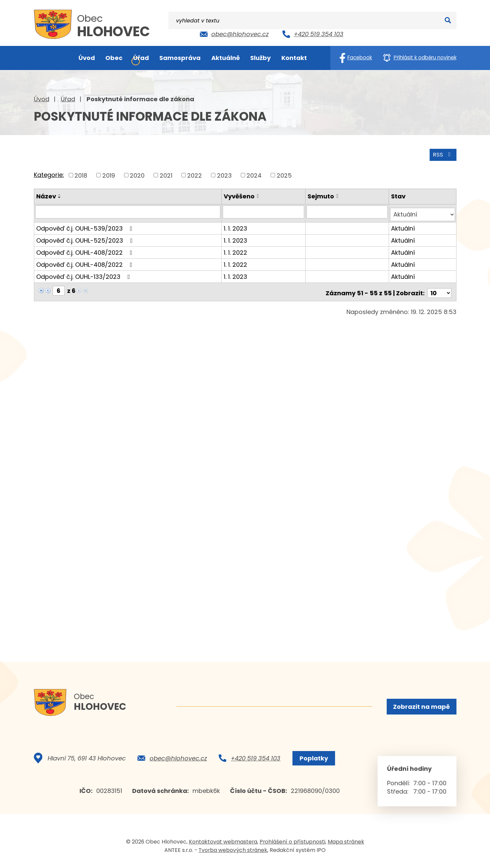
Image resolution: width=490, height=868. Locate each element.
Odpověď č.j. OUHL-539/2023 (86, 224)
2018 (81, 174)
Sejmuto (321, 195)
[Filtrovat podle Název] (128, 211)
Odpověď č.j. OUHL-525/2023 (86, 236)
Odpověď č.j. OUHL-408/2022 (86, 249)
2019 (109, 174)
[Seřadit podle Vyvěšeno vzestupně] (260, 194)
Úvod (42, 99)
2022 (195, 174)
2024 (254, 174)
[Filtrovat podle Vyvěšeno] (264, 211)
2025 (284, 174)
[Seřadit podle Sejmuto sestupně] (338, 196)
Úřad (68, 99)
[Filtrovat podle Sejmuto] (348, 211)
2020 (137, 174)
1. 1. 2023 (237, 224)
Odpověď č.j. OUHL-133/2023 (85, 273)
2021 (166, 174)
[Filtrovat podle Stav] (423, 211)
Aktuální (403, 224)
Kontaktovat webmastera (223, 846)
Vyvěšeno (240, 195)
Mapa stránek (346, 846)
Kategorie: (49, 174)
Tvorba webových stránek (233, 854)
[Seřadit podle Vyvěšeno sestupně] (260, 196)
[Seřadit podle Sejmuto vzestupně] (338, 194)
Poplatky (312, 762)
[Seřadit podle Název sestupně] (60, 196)
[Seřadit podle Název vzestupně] (60, 194)
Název (46, 195)
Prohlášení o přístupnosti (292, 846)
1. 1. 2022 (237, 249)
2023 (224, 174)
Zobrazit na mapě (421, 707)
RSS (442, 153)
